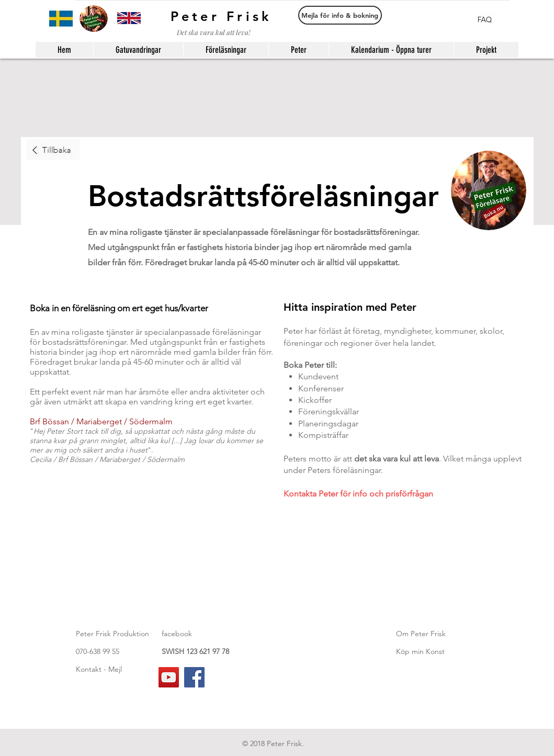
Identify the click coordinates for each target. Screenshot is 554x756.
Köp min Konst (420, 651)
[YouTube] (169, 677)
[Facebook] (194, 677)
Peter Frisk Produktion (112, 634)
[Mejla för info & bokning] (340, 15)
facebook (177, 634)
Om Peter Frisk (421, 634)
